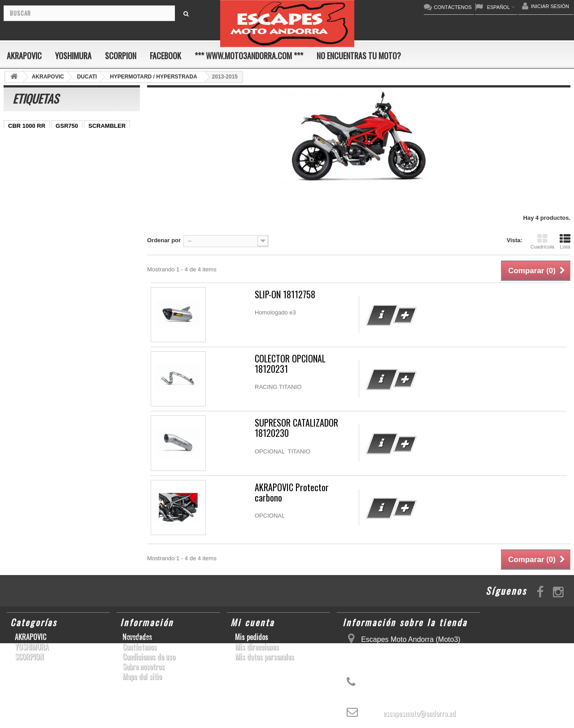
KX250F (19, 233)
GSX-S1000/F (108, 139)
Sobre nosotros (143, 667)
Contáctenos (139, 647)
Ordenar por (164, 240)
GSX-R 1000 (108, 207)
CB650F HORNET (32, 260)
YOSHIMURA (73, 56)
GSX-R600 (22, 139)
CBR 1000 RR (27, 126)
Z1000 (80, 233)
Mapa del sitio (142, 676)
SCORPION (121, 56)
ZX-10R (18, 153)
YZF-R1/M (113, 180)
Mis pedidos (252, 637)
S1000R (50, 233)
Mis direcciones (257, 647)
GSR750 (67, 126)
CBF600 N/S (63, 139)
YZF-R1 (18, 166)
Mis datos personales (264, 657)
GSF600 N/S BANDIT (36, 247)
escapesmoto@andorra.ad (419, 713)
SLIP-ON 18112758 (285, 294)
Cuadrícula (542, 241)
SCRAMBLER (107, 126)
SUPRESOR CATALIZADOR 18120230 (296, 428)
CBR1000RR (56, 166)
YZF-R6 (96, 220)
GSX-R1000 (24, 220)
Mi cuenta (252, 622)
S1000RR (62, 220)
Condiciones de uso (149, 657)
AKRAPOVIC (24, 56)
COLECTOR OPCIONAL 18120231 (290, 364)
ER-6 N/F (51, 153)
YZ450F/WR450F (96, 153)
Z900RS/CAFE (94, 247)
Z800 (90, 166)
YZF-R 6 (78, 180)
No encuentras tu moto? (359, 56)
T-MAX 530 (113, 233)
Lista (565, 241)
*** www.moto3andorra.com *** (249, 56)
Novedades (137, 637)
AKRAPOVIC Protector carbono (292, 493)
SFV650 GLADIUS (33, 180)
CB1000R (21, 193)
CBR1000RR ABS (32, 207)
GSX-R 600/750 (65, 193)
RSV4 (74, 207)
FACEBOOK (165, 56)
